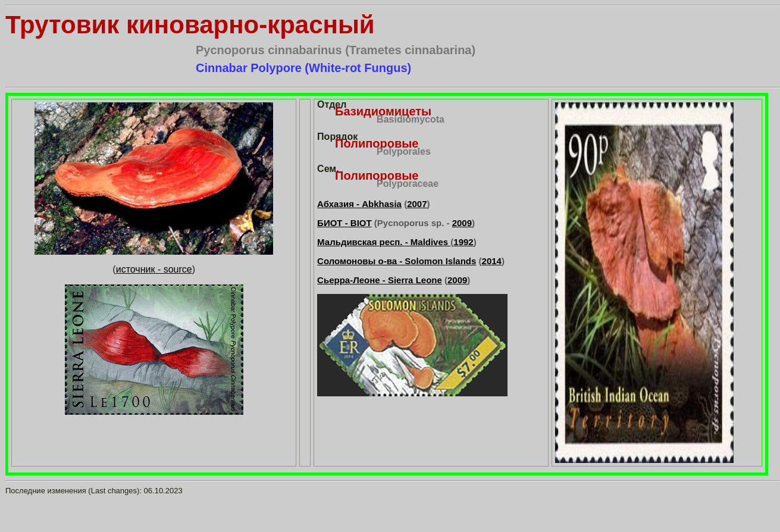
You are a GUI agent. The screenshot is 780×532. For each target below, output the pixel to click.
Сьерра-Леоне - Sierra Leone (380, 280)
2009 (462, 223)
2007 (417, 204)
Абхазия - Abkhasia (359, 204)
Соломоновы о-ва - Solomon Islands (397, 261)
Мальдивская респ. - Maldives (384, 242)
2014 (492, 261)
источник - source (154, 269)
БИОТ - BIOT (344, 223)
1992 (463, 242)
